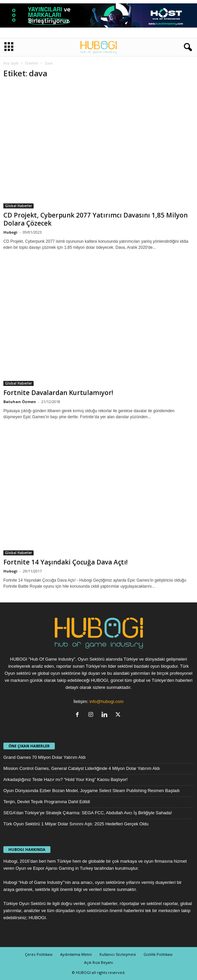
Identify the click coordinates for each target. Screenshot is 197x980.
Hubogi (10, 232)
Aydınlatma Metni (76, 954)
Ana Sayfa (11, 63)
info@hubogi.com (106, 701)
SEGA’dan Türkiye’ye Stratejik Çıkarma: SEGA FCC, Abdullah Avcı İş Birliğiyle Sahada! (88, 813)
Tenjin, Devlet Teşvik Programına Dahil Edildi (47, 802)
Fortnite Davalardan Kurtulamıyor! (58, 393)
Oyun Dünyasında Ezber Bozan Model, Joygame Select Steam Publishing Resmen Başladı (92, 791)
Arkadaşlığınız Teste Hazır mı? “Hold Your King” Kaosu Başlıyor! (66, 779)
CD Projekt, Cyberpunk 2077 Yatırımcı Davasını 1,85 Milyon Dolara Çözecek (95, 219)
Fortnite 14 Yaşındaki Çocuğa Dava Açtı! (66, 562)
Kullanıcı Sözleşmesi (118, 954)
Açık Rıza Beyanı (98, 962)
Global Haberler (18, 206)
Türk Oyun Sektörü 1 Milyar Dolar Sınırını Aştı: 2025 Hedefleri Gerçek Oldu (76, 824)
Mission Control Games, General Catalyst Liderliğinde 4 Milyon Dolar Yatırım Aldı (82, 768)
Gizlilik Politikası (158, 954)
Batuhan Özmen (20, 402)
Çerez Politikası (39, 954)
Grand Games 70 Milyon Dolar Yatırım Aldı (45, 757)
